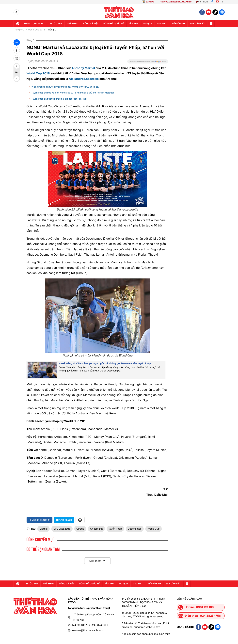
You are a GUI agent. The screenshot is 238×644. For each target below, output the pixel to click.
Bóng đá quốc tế (114, 24)
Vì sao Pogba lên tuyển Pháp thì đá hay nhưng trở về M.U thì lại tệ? (65, 87)
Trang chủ (19, 30)
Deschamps (135, 529)
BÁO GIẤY (150, 2)
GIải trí (161, 24)
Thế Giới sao (178, 24)
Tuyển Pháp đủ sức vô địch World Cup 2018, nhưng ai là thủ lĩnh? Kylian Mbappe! (73, 93)
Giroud (80, 529)
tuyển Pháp (115, 529)
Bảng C (52, 30)
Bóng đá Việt (91, 24)
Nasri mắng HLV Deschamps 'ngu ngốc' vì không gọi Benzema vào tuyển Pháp (105, 363)
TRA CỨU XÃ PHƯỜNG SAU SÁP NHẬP (176, 2)
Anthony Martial (83, 68)
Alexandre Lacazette (84, 79)
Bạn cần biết (197, 24)
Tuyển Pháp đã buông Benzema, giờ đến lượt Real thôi (59, 99)
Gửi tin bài (202, 2)
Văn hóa (134, 24)
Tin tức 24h (55, 24)
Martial (43, 529)
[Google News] (148, 63)
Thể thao (72, 24)
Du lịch (148, 24)
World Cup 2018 (36, 30)
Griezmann (96, 529)
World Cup (154, 529)
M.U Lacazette (62, 529)
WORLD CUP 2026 (34, 24)
